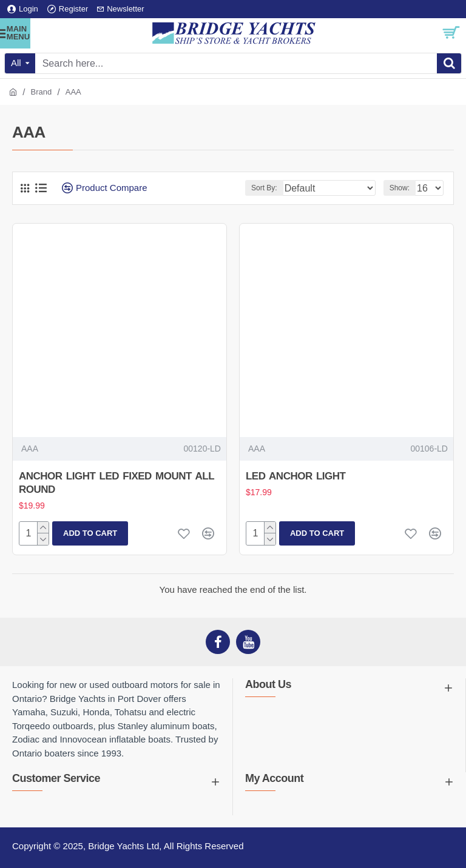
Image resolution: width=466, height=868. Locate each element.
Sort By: (264, 188)
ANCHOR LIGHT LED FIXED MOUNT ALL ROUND (116, 483)
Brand (42, 92)
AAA (30, 449)
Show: (400, 188)
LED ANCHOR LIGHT (295, 476)
